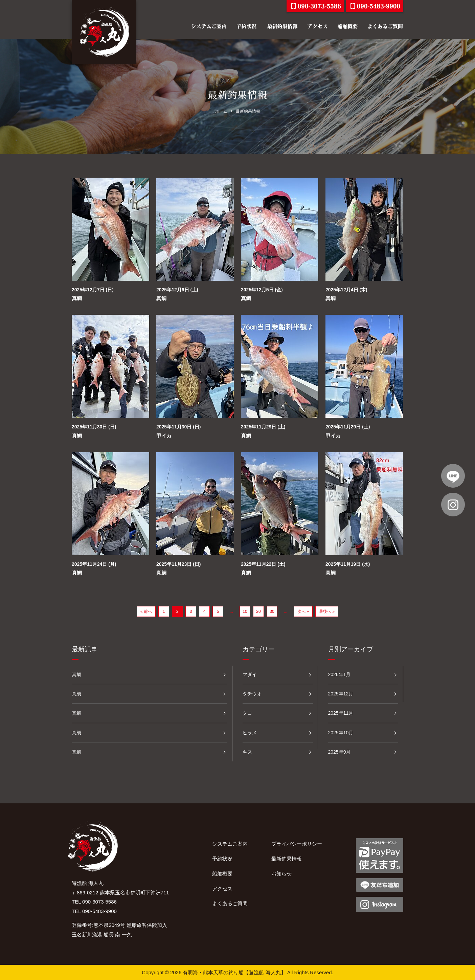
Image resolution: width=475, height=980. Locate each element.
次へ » (303, 611)
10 (245, 611)
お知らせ (281, 874)
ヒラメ (250, 733)
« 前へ (146, 611)
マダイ (250, 674)
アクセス (222, 888)
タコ (247, 713)
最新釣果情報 (287, 859)
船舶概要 (222, 874)
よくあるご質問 (230, 903)
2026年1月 (340, 674)
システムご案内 (230, 844)
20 (258, 611)
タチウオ (252, 694)
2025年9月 (340, 752)
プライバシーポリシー (297, 844)
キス (247, 752)
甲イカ (164, 436)
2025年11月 (341, 713)
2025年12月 (341, 694)
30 (272, 611)
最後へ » (327, 611)
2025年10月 (341, 733)
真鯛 (77, 298)
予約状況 (222, 859)
